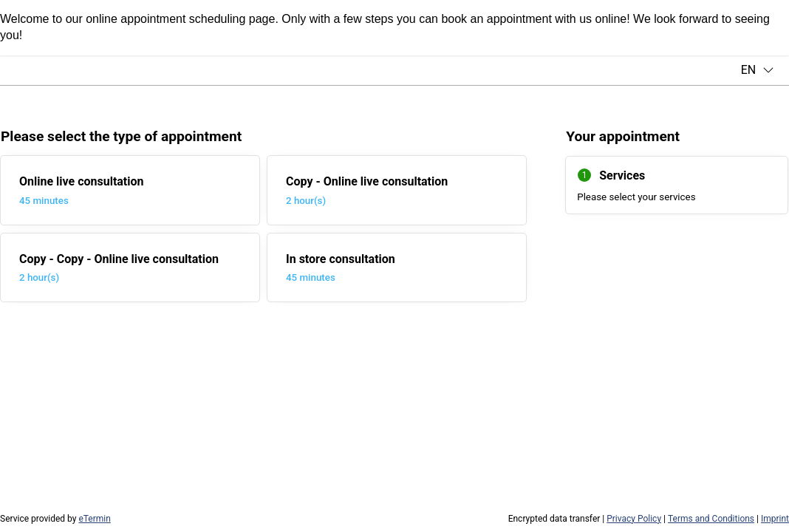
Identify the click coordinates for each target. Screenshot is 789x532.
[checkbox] (130, 190)
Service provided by (55, 519)
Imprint (775, 519)
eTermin (94, 519)
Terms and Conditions (711, 519)
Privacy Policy (634, 519)
